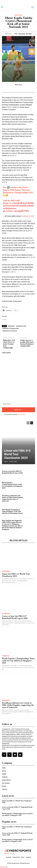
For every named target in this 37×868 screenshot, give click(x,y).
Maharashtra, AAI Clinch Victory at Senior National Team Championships (9, 344)
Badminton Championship (11, 328)
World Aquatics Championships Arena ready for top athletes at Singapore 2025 (12, 485)
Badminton (18, 15)
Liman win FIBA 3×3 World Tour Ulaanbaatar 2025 (17, 454)
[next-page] (32, 423)
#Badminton (10, 208)
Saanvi (9, 34)
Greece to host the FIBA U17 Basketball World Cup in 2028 (12, 472)
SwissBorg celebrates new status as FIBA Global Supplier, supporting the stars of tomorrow (13, 498)
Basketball (6, 571)
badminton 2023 (21, 326)
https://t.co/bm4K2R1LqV (15, 203)
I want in (18, 410)
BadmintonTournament (10, 331)
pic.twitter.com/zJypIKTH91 (16, 211)
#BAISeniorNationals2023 (18, 204)
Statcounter (4, 867)
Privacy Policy (21, 414)
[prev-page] (28, 423)
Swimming (6, 656)
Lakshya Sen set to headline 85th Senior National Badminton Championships (27, 343)
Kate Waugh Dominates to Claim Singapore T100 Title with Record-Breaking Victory (12, 511)
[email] (18, 404)
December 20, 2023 (28, 216)
